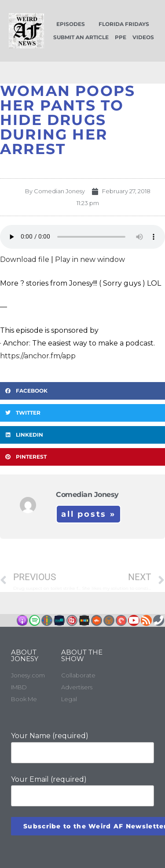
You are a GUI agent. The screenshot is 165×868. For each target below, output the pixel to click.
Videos (143, 37)
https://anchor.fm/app (38, 356)
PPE (121, 37)
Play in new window (90, 259)
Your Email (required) (82, 791)
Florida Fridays (124, 24)
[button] (82, 391)
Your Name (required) (82, 747)
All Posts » (88, 514)
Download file (25, 259)
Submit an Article (81, 37)
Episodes (71, 24)
